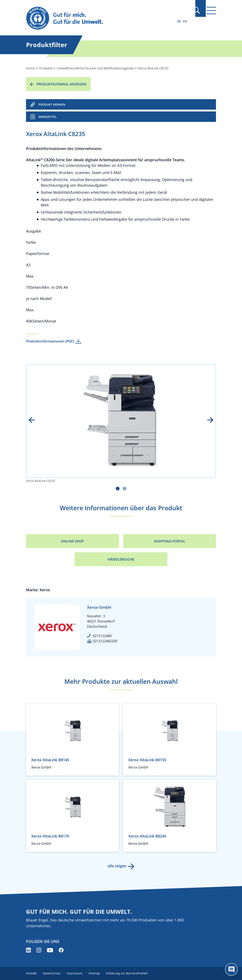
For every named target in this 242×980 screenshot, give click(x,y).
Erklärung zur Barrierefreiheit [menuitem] (129, 973)
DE (179, 21)
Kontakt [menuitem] (31, 973)
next (207, 420)
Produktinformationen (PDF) (50, 341)
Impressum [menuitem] (75, 973)
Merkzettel (48, 117)
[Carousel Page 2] (125, 489)
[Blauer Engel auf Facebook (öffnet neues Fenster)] (61, 950)
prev (35, 420)
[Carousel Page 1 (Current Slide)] (118, 489)
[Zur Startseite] (92, 18)
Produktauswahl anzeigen (61, 84)
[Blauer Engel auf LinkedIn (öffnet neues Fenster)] (28, 950)
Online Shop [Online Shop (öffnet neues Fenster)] (72, 541)
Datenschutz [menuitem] (52, 973)
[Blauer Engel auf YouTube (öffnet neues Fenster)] (50, 950)
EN (185, 21)
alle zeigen (117, 866)
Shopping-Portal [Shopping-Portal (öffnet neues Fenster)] (170, 541)
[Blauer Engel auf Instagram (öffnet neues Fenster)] (39, 950)
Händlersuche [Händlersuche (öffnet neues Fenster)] (121, 559)
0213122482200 (105, 641)
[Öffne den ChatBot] (231, 969)
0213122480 (102, 636)
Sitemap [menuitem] (96, 973)
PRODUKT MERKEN (52, 104)
